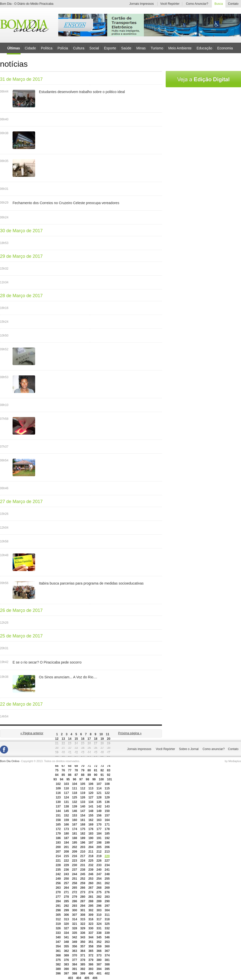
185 (107, 834)
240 (99, 870)
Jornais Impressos (141, 4)
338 (99, 933)
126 (83, 797)
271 (66, 892)
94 (62, 779)
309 (91, 915)
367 (107, 951)
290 (107, 901)
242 (58, 874)
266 (83, 888)
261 (99, 883)
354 (58, 946)
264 (66, 888)
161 (83, 820)
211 (91, 852)
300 (75, 910)
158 (58, 820)
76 (63, 770)
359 (99, 946)
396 (58, 973)
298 (58, 910)
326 (58, 928)
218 (91, 856)
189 (83, 838)
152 (66, 815)
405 (87, 978)
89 (89, 775)
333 (58, 933)
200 (58, 847)
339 (107, 933)
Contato (233, 4)
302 (91, 910)
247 (99, 874)
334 (66, 933)
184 (99, 834)
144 (58, 811)
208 (66, 852)
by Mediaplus (233, 761)
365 (91, 951)
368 (58, 955)
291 (58, 906)
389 (58, 969)
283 (107, 897)
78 (76, 770)
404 (79, 978)
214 (58, 856)
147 (83, 811)
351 (91, 942)
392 (83, 969)
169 (91, 825)
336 (83, 933)
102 (58, 784)
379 (91, 960)
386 (91, 964)
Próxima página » (130, 733)
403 (71, 978)
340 (58, 937)
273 (83, 892)
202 (75, 847)
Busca (219, 4)
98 (87, 779)
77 (70, 770)
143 (107, 806)
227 (107, 861)
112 (83, 788)
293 (75, 906)
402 (107, 973)
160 (75, 820)
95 (68, 779)
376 (66, 960)
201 (66, 847)
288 (91, 901)
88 (83, 775)
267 (91, 888)
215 (66, 856)
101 (109, 779)
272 (75, 892)
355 (66, 946)
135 (99, 802)
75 (57, 770)
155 (91, 815)
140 (83, 806)
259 (83, 883)
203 (83, 847)
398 (75, 973)
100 (101, 779)
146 (75, 811)
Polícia (63, 48)
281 (91, 897)
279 (75, 897)
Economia (225, 48)
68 (70, 766)
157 (107, 815)
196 (83, 843)
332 (107, 928)
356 (75, 946)
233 (99, 865)
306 (66, 915)
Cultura (79, 48)
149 (99, 811)
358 (91, 946)
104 (75, 784)
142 (99, 806)
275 (99, 892)
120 (91, 793)
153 (75, 815)
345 (99, 937)
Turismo (157, 48)
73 (102, 766)
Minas (141, 48)
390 (66, 969)
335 (75, 933)
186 (58, 838)
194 (66, 843)
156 (99, 815)
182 (83, 834)
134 (91, 802)
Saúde (126, 48)
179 (58, 834)
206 (107, 847)
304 (107, 910)
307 (75, 915)
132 (75, 802)
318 (107, 919)
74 (109, 766)
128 (99, 797)
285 (66, 901)
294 (83, 906)
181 (75, 834)
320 (66, 924)
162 (91, 820)
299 (66, 910)
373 (99, 955)
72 (96, 766)
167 (75, 825)
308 (83, 915)
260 (91, 883)
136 (107, 802)
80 (89, 770)
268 (99, 888)
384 (75, 964)
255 (107, 879)
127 (91, 797)
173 (66, 829)
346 (107, 937)
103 (66, 784)
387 (99, 964)
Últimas (14, 48)
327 (66, 928)
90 (96, 775)
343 (83, 937)
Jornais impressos (139, 749)
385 (83, 964)
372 (91, 955)
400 (91, 973)
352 (99, 942)
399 (83, 973)
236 (66, 870)
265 (75, 888)
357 (83, 946)
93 (55, 779)
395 (107, 969)
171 (107, 825)
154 (83, 815)
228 (58, 865)
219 (99, 856)
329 (83, 928)
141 (91, 806)
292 (66, 906)
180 (66, 834)
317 (99, 919)
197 (91, 843)
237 (75, 870)
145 (66, 811)
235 (58, 870)
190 (91, 838)
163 (99, 820)
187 (66, 838)
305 (58, 915)
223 (75, 861)
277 (58, 897)
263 (58, 888)
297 (107, 906)
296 (99, 906)
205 (99, 847)
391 (75, 969)
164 (107, 820)
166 (66, 825)
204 (91, 847)
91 (102, 775)
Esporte (110, 48)
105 (83, 784)
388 (107, 964)
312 (58, 919)
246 (91, 874)
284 (58, 901)
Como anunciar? (214, 749)
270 (58, 892)
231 (83, 865)
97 (81, 779)
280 (83, 897)
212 (99, 852)
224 (83, 861)
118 (75, 793)
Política (47, 48)
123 (58, 797)
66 (57, 766)
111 (75, 788)
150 (107, 811)
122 (107, 793)
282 (99, 897)
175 (83, 829)
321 (75, 924)
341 (66, 937)
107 (99, 784)
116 (58, 793)
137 (58, 806)
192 (107, 838)
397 (66, 973)
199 (107, 843)
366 (99, 951)
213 (107, 852)
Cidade (30, 48)
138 (66, 806)
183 (91, 834)
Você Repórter (170, 4)
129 (107, 797)
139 (75, 806)
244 (75, 874)
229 (66, 865)
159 (66, 820)
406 (95, 978)
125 (75, 797)
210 (83, 852)
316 (91, 919)
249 (58, 879)
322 (83, 924)
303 (99, 910)
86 (70, 775)
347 (58, 942)
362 (66, 951)
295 (91, 906)
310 (99, 915)
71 (89, 766)
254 (99, 879)
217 (83, 856)
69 (76, 766)
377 (75, 960)
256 (58, 883)
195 (75, 843)
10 (101, 734)
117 (66, 793)
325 (107, 924)
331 (99, 928)
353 (107, 942)
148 (91, 811)
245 (83, 874)
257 (66, 883)
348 (66, 942)
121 (99, 793)
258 (75, 883)
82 (102, 770)
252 (83, 879)
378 (83, 960)
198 (99, 843)
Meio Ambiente (180, 48)
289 (99, 901)
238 (83, 870)
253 (91, 879)
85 (63, 775)
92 (109, 775)
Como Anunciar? (197, 4)
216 (75, 856)
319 (58, 924)
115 (107, 788)
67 (63, 766)
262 (107, 883)
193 (58, 843)
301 (83, 910)
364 (83, 951)
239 (91, 870)
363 (75, 951)
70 (83, 766)
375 (58, 960)
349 (75, 942)
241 (107, 870)
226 (99, 861)
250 (66, 879)
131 (66, 802)
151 (58, 815)
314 (75, 919)
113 (91, 788)
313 (66, 919)
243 (66, 874)
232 (91, 865)
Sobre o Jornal (189, 749)
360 (107, 946)
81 (96, 770)
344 (91, 937)
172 (58, 829)
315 (83, 919)
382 (58, 964)
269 (107, 888)
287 (83, 901)
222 (66, 861)
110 (66, 788)
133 (83, 802)
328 (75, 928)
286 (75, 901)
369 (66, 955)
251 (75, 879)
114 (99, 788)
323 (91, 924)
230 (75, 865)
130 (58, 802)
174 (75, 829)
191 (99, 838)
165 (58, 825)
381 (107, 960)
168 (83, 825)
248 (107, 874)
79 (83, 770)
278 (66, 897)
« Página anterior (32, 733)
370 (75, 955)
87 (76, 775)
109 (58, 788)
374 (107, 955)
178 (107, 829)
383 (66, 964)
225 (91, 861)
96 (74, 779)
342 (75, 937)
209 (75, 852)
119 (83, 793)
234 (107, 865)
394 (99, 969)
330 (91, 928)
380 (99, 960)
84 (57, 775)
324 (99, 924)
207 (58, 852)
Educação (204, 48)
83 (109, 770)
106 (91, 784)
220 (107, 856)
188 (75, 838)
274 (91, 892)
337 (91, 933)
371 (83, 955)
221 (58, 861)
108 (107, 784)
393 (91, 969)
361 (58, 951)
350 (83, 942)
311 (107, 915)
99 (94, 779)
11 (108, 734)
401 (99, 973)
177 (99, 829)
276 (107, 892)
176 (91, 829)
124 (66, 797)
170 (99, 825)
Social (94, 48)
